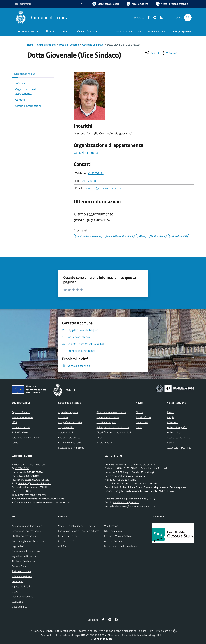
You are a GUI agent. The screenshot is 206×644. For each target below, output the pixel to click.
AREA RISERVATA (101, 639)
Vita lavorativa (104, 443)
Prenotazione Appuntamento (27, 551)
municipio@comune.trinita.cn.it (103, 188)
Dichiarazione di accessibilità (26, 531)
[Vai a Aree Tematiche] (137, 4)
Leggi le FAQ (18, 546)
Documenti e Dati (21, 427)
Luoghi (171, 417)
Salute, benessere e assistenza (113, 427)
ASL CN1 (63, 546)
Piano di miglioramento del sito (28, 541)
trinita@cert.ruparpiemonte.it (33, 480)
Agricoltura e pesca (68, 412)
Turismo (100, 437)
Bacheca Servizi (20, 566)
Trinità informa (143, 417)
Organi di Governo (69, 45)
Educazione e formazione (71, 448)
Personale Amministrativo (25, 437)
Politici (15, 443)
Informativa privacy (22, 576)
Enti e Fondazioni (21, 432)
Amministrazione (46, 45)
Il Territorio (173, 422)
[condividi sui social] (152, 53)
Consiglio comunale (87, 153)
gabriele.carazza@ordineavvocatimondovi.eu (133, 506)
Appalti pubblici (66, 427)
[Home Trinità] (41, 18)
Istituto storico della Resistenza (121, 546)
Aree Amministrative (22, 417)
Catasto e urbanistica (69, 437)
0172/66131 (96, 173)
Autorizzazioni (65, 432)
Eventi (171, 412)
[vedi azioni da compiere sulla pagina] (169, 53)
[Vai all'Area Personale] (172, 4)
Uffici (14, 422)
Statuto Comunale (21, 571)
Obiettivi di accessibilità (24, 536)
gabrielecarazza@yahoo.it (125, 502)
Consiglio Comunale (93, 45)
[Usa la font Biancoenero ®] (106, 4)
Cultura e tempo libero (70, 443)
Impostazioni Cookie (22, 586)
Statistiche (17, 602)
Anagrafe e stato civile (70, 422)
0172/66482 (90, 181)
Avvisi (139, 427)
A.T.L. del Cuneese (114, 541)
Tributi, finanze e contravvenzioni (114, 432)
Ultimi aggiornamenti (22, 597)
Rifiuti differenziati (114, 531)
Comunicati (142, 422)
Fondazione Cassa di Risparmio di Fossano (80, 531)
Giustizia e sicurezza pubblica (111, 412)
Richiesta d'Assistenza (23, 561)
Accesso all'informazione (128, 31)
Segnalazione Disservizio (24, 556)
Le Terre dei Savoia (68, 536)
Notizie (140, 412)
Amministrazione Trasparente (27, 526)
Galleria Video (174, 432)
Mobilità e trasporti (106, 422)
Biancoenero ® (115, 635)
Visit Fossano (111, 526)
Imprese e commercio (108, 417)
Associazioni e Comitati (179, 448)
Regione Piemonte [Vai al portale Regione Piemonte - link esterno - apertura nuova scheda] (23, 4)
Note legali (17, 581)
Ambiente (63, 417)
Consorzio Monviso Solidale (118, 536)
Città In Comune (163, 631)
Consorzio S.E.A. (66, 541)
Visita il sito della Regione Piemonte (77, 526)
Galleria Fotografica (177, 427)
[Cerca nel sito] (188, 18)
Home (30, 45)
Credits (15, 591)
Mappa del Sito (19, 607)
